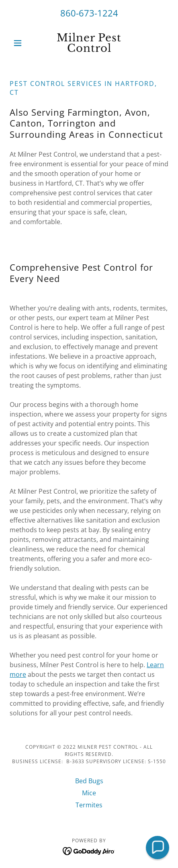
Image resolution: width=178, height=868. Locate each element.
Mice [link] (89, 793)
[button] (21, 43)
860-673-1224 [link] (89, 13)
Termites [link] (89, 805)
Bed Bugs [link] (89, 781)
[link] (89, 43)
